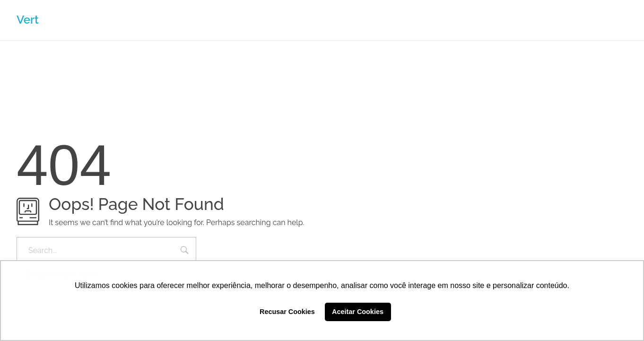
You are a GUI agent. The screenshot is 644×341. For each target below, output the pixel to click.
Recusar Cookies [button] (287, 312)
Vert (28, 20)
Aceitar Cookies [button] (358, 312)
